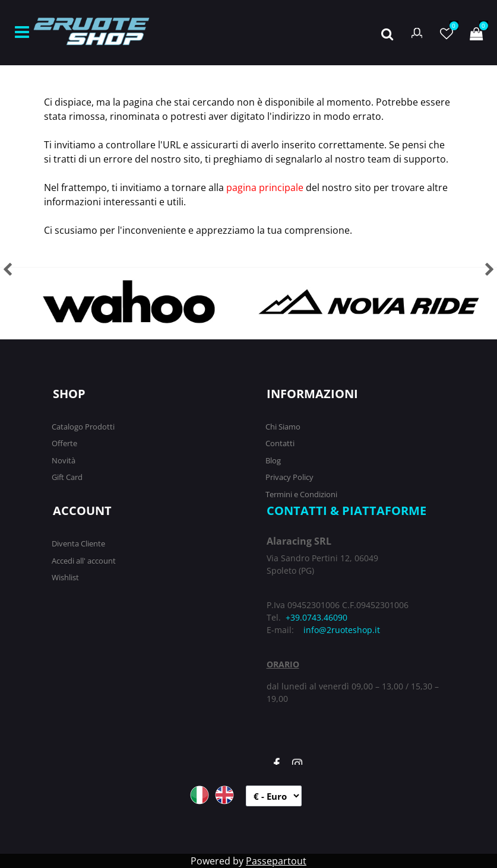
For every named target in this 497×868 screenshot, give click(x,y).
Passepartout (276, 861)
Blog (273, 460)
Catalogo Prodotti (83, 427)
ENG (224, 795)
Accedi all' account (84, 561)
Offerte (64, 443)
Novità (64, 460)
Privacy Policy (289, 477)
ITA (200, 795)
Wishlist (65, 577)
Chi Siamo (283, 427)
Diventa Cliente (78, 543)
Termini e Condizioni (301, 494)
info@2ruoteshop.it (342, 630)
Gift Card (67, 477)
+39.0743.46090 (316, 617)
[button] (387, 33)
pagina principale (265, 187)
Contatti (280, 443)
